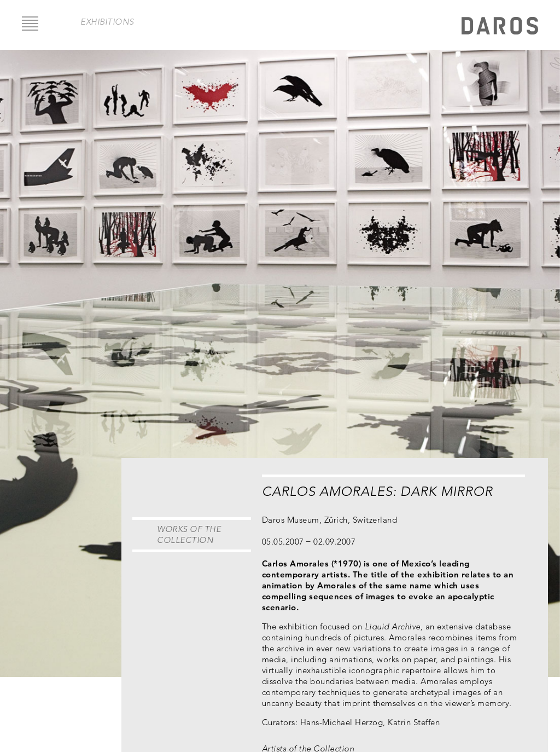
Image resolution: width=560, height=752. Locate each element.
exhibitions (107, 22)
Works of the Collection (189, 534)
